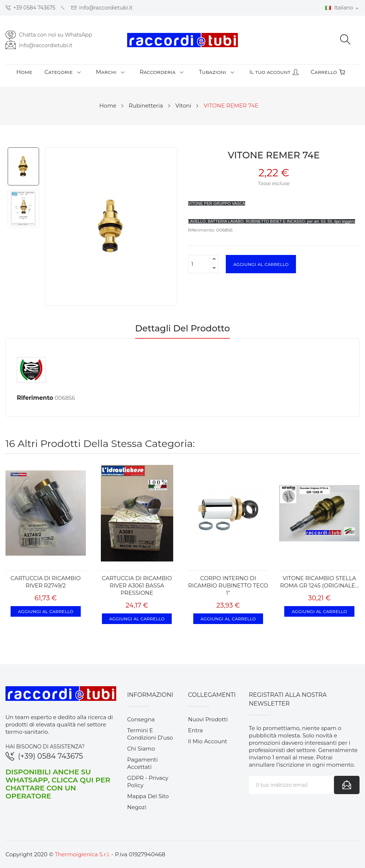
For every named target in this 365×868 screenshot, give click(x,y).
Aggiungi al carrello (261, 264)
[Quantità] (199, 264)
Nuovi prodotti (208, 719)
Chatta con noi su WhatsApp (56, 35)
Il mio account (207, 741)
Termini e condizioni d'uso (150, 734)
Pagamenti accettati (142, 763)
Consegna (141, 719)
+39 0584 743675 (31, 8)
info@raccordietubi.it (102, 8)
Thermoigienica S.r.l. (82, 854)
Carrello (328, 72)
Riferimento (35, 398)
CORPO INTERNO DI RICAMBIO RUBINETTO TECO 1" (228, 585)
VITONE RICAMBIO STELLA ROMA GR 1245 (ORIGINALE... (320, 582)
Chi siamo (141, 749)
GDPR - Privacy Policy (148, 781)
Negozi (137, 807)
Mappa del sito (148, 796)
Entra (195, 730)
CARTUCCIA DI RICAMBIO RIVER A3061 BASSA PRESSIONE (137, 585)
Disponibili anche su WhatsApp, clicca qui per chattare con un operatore (58, 784)
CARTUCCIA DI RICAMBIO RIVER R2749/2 (46, 582)
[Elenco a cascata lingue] (342, 8)
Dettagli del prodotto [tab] (183, 329)
